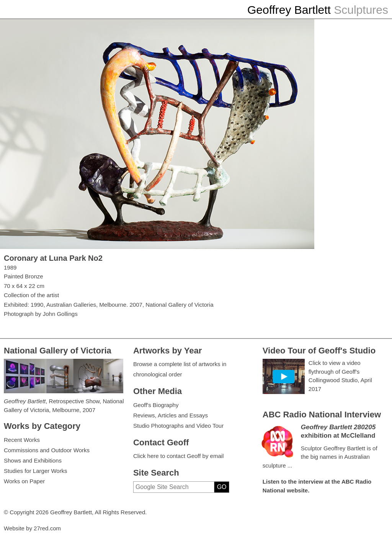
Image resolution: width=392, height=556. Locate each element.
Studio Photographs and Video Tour (178, 426)
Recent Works (22, 440)
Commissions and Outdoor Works (47, 450)
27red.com (47, 528)
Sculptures (361, 10)
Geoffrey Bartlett (289, 10)
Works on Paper (24, 481)
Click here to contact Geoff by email (179, 456)
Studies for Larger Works (36, 471)
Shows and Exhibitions (33, 460)
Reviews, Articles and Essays (171, 415)
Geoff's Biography (156, 405)
